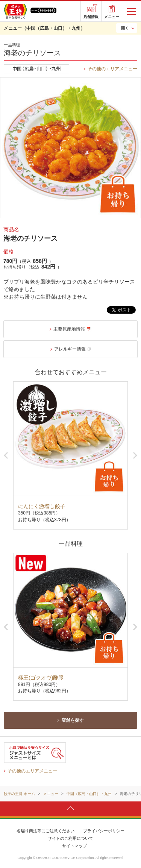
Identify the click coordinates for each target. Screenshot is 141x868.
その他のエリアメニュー (112, 69)
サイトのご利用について (70, 838)
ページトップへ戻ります (70, 809)
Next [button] (135, 455)
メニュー (112, 17)
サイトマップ (74, 846)
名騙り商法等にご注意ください (45, 831)
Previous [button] (6, 455)
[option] (70, 455)
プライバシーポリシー (104, 831)
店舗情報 (91, 17)
